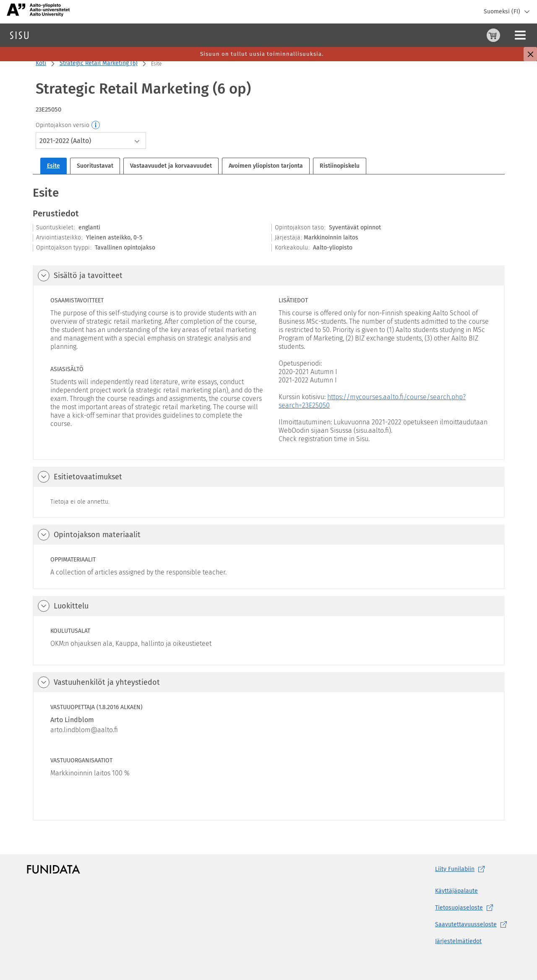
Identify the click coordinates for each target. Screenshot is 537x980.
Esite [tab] (53, 166)
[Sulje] (530, 54)
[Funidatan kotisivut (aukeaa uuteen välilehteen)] (53, 869)
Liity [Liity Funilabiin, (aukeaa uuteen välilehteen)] (461, 869)
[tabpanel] (269, 503)
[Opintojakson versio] (96, 125)
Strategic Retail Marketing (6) (99, 63)
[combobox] (91, 140)
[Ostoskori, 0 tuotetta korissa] (452, 35)
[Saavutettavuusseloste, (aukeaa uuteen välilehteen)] (473, 925)
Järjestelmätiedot (458, 941)
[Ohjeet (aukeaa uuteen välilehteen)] (472, 35)
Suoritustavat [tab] (95, 166)
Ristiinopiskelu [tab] (340, 166)
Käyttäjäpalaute (456, 891)
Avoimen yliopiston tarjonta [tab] (266, 166)
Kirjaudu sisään (510, 35)
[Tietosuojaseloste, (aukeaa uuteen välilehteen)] (473, 908)
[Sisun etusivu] (19, 35)
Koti (41, 63)
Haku (56, 35)
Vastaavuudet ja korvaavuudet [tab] (171, 166)
